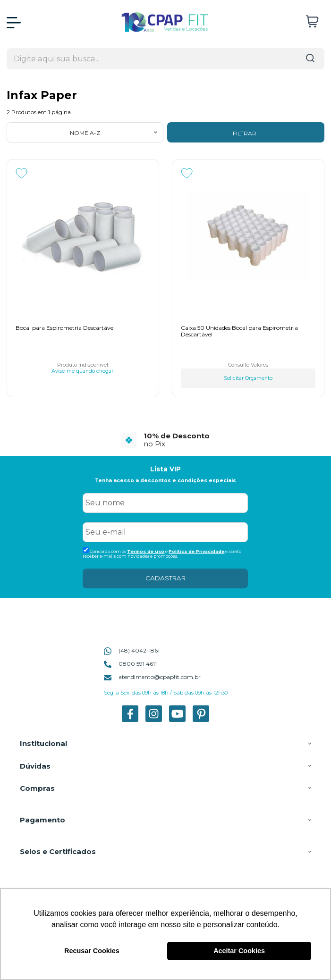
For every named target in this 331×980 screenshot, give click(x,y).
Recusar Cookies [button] (92, 951)
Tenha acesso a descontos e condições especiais (165, 481)
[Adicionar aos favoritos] (21, 173)
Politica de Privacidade (196, 551)
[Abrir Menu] (14, 23)
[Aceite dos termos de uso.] (86, 550)
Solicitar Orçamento (248, 378)
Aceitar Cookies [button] (239, 951)
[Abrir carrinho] (312, 21)
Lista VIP (165, 469)
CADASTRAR (165, 578)
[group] (165, 440)
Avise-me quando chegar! (83, 371)
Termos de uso (146, 551)
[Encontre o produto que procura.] (310, 59)
